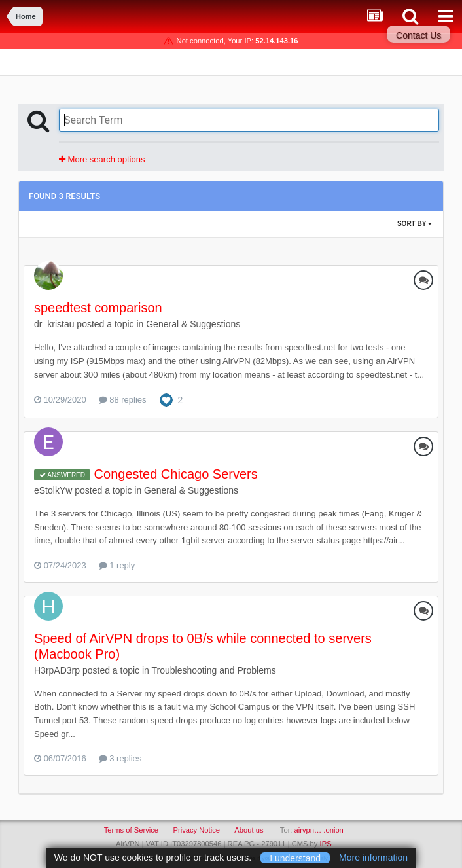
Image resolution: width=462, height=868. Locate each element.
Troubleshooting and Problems (214, 670)
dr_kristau (54, 324)
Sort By (415, 224)
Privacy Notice (196, 830)
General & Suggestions (193, 324)
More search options (102, 159)
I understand (295, 858)
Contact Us (418, 35)
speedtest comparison (98, 308)
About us (249, 830)
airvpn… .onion (319, 830)
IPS (326, 844)
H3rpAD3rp (57, 670)
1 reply (117, 565)
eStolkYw (53, 490)
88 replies (123, 400)
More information (373, 858)
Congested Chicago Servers (176, 474)
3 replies (120, 758)
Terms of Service (131, 830)
